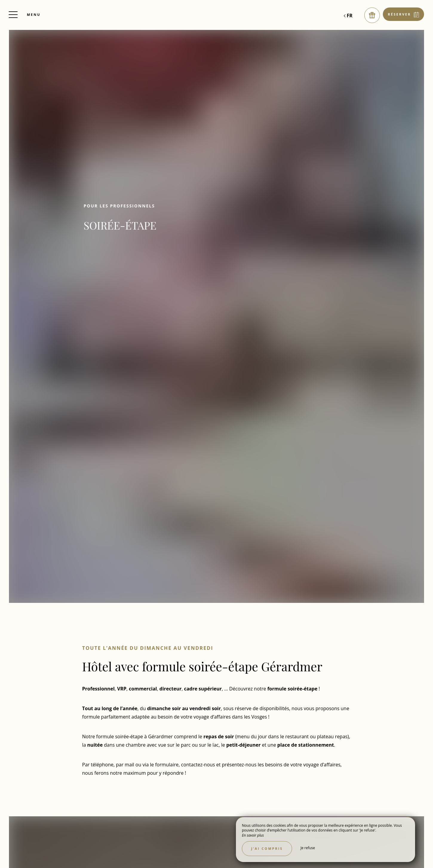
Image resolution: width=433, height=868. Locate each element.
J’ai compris (267, 848)
